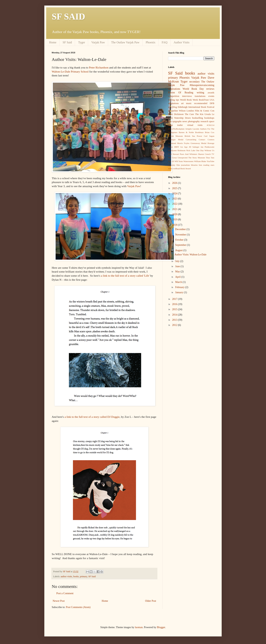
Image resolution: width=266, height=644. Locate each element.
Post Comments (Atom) (78, 607)
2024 (175, 193)
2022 (175, 204)
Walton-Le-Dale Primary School (70, 72)
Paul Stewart (174, 154)
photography (194, 121)
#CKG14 (211, 125)
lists (200, 165)
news (185, 121)
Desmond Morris (175, 143)
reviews (210, 89)
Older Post (151, 601)
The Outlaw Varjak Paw (125, 42)
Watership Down (182, 118)
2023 (175, 199)
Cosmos (211, 140)
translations (200, 96)
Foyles (187, 143)
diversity (172, 165)
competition (174, 96)
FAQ (164, 42)
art (182, 103)
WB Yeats (179, 161)
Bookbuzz (199, 132)
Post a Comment (65, 593)
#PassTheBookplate (176, 129)
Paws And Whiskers (189, 154)
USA (212, 100)
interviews (187, 96)
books (76, 576)
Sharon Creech (204, 154)
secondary (194, 82)
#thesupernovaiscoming (202, 85)
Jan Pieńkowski (207, 147)
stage (170, 125)
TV (213, 154)
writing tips (174, 100)
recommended (201, 103)
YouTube (210, 161)
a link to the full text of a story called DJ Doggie (92, 417)
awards (211, 93)
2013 (175, 320)
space (212, 121)
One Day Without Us (205, 150)
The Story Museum (197, 158)
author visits (66, 576)
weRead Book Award (182, 168)
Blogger (161, 627)
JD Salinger (194, 147)
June (178, 266)
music (189, 103)
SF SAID (68, 17)
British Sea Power (193, 136)
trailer (180, 125)
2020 (175, 214)
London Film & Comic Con (200, 111)
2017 (175, 299)
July (178, 261)
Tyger (82, 42)
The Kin (199, 114)
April (178, 277)
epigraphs (177, 121)
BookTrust (204, 100)
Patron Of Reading (181, 93)
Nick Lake (191, 150)
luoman (139, 627)
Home (53, 42)
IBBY (177, 147)
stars (213, 165)
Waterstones (188, 161)
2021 (175, 209)
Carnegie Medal (176, 140)
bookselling (198, 118)
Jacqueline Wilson (177, 111)
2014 (175, 315)
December (181, 229)
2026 (175, 183)
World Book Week (189, 100)
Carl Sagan (209, 136)
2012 (175, 325)
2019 (175, 219)
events (211, 96)
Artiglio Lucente (192, 129)
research (204, 121)
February (180, 287)
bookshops (209, 118)
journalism (185, 165)
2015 (175, 309)
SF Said (67, 42)
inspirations (174, 89)
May (178, 272)
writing (200, 93)
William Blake (200, 161)
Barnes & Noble (186, 132)
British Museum (175, 136)
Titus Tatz (210, 158)
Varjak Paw (98, 42)
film (178, 165)
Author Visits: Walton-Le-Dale (190, 255)
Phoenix (151, 42)
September (181, 245)
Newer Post (59, 601)
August (179, 250)
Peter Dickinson (176, 114)
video (170, 168)
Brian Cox (210, 132)
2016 (175, 304)
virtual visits (195, 125)
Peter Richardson (99, 67)
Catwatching (191, 140)
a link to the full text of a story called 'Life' (125, 276)
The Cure (189, 114)
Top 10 (171, 161)
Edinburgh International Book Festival (196, 107)
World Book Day (193, 89)
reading (206, 165)
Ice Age (184, 147)
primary (84, 576)
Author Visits (181, 42)
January (179, 292)
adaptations (173, 103)
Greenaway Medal (199, 143)
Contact (202, 140)
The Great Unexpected (178, 158)
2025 (175, 188)
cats (170, 121)
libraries (194, 165)
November (181, 235)
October (180, 240)
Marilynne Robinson (177, 150)
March (179, 282)
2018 (175, 225)
